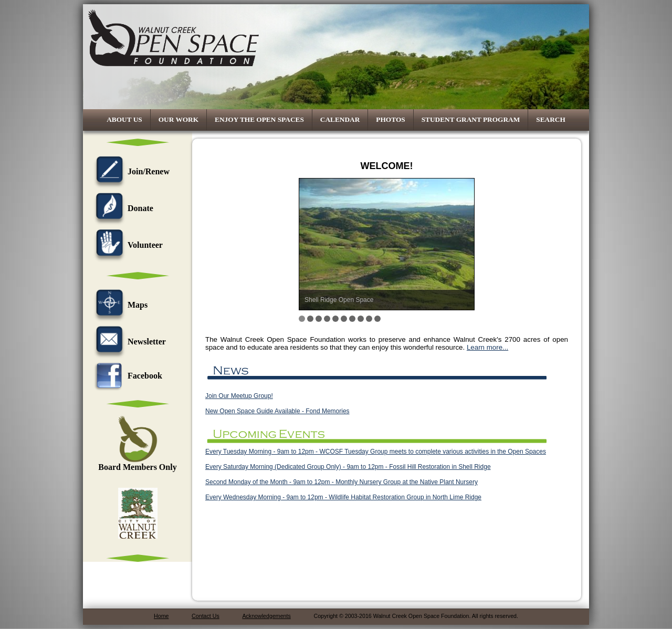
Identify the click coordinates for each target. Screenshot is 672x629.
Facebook (127, 376)
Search (551, 119)
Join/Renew (130, 171)
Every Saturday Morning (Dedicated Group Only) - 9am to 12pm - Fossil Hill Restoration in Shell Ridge (348, 467)
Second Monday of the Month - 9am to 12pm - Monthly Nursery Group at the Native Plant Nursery (342, 482)
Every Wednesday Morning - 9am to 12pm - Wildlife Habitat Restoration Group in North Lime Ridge (343, 497)
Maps (119, 305)
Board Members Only (137, 463)
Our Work (178, 119)
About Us (124, 119)
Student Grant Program (471, 119)
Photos (390, 119)
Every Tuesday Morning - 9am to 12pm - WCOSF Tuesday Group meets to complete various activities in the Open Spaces (376, 452)
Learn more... (487, 347)
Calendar (340, 119)
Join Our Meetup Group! (239, 396)
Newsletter (128, 342)
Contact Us (206, 616)
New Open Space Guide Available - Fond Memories (277, 411)
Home (161, 616)
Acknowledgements (266, 616)
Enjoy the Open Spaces (259, 119)
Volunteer (127, 245)
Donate (122, 208)
